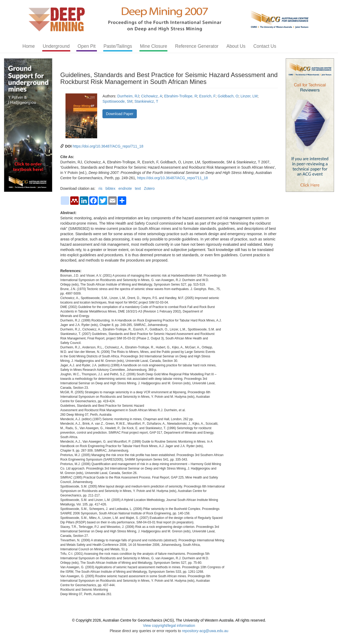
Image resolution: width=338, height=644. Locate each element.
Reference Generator (197, 46)
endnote (125, 188)
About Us (236, 46)
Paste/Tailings (118, 46)
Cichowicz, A (152, 96)
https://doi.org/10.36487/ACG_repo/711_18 (108, 146)
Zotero (149, 188)
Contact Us (265, 46)
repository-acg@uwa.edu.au (205, 631)
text (138, 188)
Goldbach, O (228, 96)
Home (29, 46)
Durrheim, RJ (128, 96)
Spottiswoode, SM (117, 101)
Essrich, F (207, 96)
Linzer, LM (249, 96)
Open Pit (87, 46)
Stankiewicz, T (146, 101)
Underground (56, 46)
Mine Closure (154, 46)
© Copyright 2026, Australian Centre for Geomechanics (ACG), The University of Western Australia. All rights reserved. (169, 620)
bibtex (111, 188)
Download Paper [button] (120, 114)
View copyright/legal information (169, 626)
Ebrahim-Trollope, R (181, 96)
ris (100, 188)
